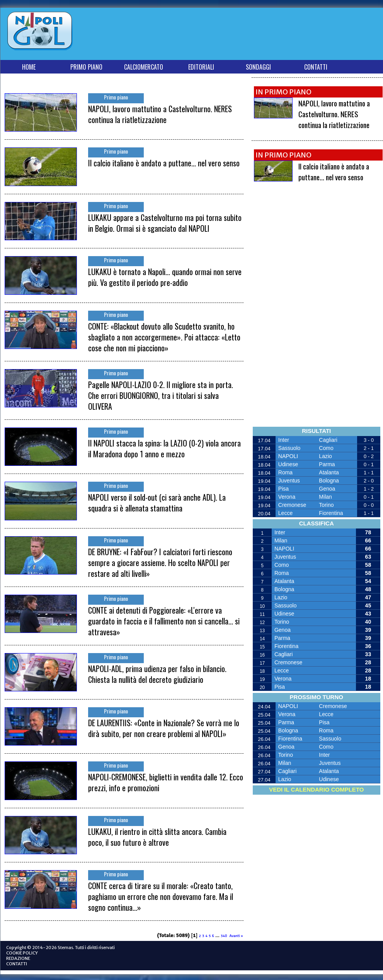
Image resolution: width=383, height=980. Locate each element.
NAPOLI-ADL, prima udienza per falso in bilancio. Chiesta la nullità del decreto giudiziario (157, 674)
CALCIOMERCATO (144, 67)
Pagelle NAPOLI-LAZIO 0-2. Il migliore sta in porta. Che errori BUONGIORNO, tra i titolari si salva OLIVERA (161, 395)
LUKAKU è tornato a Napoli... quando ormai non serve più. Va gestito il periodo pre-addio (165, 277)
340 (224, 936)
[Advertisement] (239, 35)
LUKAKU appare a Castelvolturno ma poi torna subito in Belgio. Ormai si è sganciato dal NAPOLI (165, 223)
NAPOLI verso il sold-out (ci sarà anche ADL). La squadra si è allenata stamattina (157, 503)
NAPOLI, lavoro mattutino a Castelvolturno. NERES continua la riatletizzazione (160, 114)
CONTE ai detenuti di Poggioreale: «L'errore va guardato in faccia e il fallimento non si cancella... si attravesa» (164, 621)
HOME (29, 67)
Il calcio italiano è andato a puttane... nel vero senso (164, 163)
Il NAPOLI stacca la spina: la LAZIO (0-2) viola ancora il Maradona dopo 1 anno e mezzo (164, 448)
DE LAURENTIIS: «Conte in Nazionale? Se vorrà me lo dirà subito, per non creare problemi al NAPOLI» (164, 728)
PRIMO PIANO (86, 67)
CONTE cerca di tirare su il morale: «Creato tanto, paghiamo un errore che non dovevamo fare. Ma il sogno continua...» (161, 896)
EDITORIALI (201, 67)
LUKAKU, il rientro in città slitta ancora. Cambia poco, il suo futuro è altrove (157, 837)
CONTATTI (316, 67)
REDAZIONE (18, 958)
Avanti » (236, 936)
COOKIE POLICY (22, 953)
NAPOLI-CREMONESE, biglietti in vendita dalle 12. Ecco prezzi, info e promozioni (166, 782)
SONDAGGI (258, 67)
